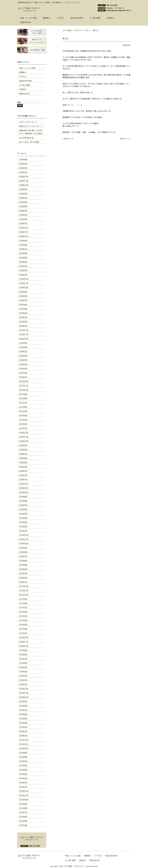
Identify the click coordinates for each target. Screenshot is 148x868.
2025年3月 (23, 215)
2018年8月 (23, 552)
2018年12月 (24, 535)
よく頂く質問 (25, 85)
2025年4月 (23, 211)
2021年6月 (23, 407)
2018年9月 (23, 548)
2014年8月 (23, 757)
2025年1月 (23, 224)
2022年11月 (24, 335)
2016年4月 (23, 672)
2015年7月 (23, 710)
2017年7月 (23, 608)
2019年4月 (23, 518)
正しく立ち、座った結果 (29, 142)
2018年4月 (23, 569)
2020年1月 (23, 480)
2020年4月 (23, 467)
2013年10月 (24, 800)
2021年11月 (24, 386)
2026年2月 (23, 168)
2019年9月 (23, 497)
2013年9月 (23, 804)
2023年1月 (23, 326)
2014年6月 (23, 766)
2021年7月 (23, 403)
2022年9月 (23, 343)
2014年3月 (23, 778)
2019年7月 (23, 505)
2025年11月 (24, 181)
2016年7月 (23, 659)
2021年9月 (23, 394)
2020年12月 (24, 433)
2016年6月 (23, 663)
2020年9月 (23, 445)
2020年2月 (23, 475)
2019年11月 (24, 488)
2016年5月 (23, 667)
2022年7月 (23, 352)
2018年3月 (23, 574)
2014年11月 (24, 744)
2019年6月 (23, 510)
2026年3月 (23, 164)
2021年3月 (23, 420)
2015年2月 (23, 731)
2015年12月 (24, 689)
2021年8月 (23, 399)
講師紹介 (23, 72)
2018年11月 (24, 539)
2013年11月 (24, 795)
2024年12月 (24, 228)
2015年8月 (23, 706)
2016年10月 (24, 646)
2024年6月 (23, 253)
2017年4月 (23, 620)
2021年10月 (24, 390)
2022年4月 (23, 364)
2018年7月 (23, 556)
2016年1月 (23, 684)
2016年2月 (23, 680)
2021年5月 (23, 411)
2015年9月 (23, 702)
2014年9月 (23, 753)
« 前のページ (68, 139)
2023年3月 (23, 317)
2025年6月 (23, 202)
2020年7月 (23, 454)
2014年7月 (23, 761)
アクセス (23, 77)
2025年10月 (24, 185)
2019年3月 (23, 522)
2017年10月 (24, 595)
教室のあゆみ (25, 94)
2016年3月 (23, 676)
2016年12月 (24, 638)
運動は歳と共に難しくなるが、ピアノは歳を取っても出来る (32, 132)
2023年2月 (23, 322)
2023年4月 (23, 313)
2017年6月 (23, 612)
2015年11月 (24, 693)
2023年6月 (23, 305)
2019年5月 (23, 514)
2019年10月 (24, 492)
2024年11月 (24, 232)
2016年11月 (24, 642)
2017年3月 (23, 625)
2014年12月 (24, 740)
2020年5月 (23, 463)
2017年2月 (23, 629)
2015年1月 (23, 736)
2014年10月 (24, 749)
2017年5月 (23, 616)
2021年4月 (23, 416)
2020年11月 (24, 437)
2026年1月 (23, 172)
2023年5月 (23, 309)
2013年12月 (24, 791)
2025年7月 (23, 198)
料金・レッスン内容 (27, 68)
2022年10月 (24, 339)
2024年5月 (23, 258)
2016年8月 (23, 655)
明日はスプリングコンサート (31, 126)
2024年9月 (23, 241)
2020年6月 (23, 458)
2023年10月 (24, 288)
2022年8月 (23, 347)
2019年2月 (23, 527)
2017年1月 (23, 633)
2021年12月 (24, 381)
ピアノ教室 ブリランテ (72, 30)
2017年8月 (23, 603)
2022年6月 (23, 356)
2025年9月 (23, 189)
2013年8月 (23, 808)
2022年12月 (24, 330)
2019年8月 (23, 501)
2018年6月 (23, 561)
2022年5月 (23, 360)
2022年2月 (23, 373)
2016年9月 (23, 650)
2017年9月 (23, 599)
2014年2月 (23, 783)
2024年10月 (24, 236)
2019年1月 (23, 531)
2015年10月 (24, 697)
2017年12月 (24, 586)
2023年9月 (23, 292)
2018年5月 (23, 565)
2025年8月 (23, 194)
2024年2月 (23, 271)
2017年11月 (24, 591)
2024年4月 (23, 262)
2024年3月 (23, 266)
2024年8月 (23, 245)
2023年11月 (24, 283)
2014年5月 (23, 770)
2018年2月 (23, 578)
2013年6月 (23, 817)
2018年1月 (23, 582)
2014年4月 (23, 774)
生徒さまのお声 (26, 81)
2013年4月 (23, 825)
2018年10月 (24, 544)
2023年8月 (23, 296)
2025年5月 (23, 206)
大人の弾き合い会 (27, 138)
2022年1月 (23, 377)
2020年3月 (23, 471)
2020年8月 (23, 450)
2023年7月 (23, 300)
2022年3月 (23, 369)
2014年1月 (23, 787)
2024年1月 (23, 275)
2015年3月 (23, 727)
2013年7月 (23, 813)
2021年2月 (23, 424)
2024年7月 (23, 249)
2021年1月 (23, 428)
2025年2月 (23, 219)
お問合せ (23, 89)
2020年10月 (24, 441)
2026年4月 (23, 160)
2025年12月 (24, 177)
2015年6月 (23, 714)
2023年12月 (24, 279)
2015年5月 (23, 719)
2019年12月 (24, 484)
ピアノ (88, 30)
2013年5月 (23, 821)
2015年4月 (23, 723)
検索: (19, 102)
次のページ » (125, 139)
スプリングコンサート (28, 122)
